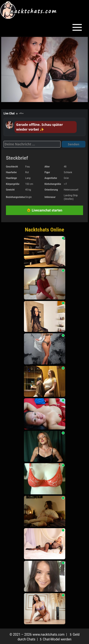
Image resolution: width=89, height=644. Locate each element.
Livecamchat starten (45, 210)
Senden (74, 144)
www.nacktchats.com (49, 634)
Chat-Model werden (55, 639)
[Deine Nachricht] (32, 144)
